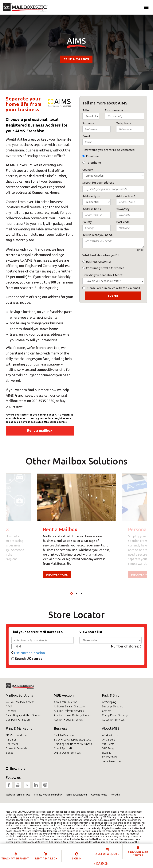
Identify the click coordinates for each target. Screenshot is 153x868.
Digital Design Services (67, 753)
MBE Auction (64, 695)
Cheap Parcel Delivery (115, 715)
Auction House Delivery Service (72, 715)
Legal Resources (112, 761)
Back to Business (64, 735)
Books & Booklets (17, 748)
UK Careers (109, 740)
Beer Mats (12, 744)
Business (61, 728)
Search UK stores (29, 659)
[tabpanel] (77, 528)
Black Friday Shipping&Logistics (72, 740)
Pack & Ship (111, 695)
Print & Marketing (19, 728)
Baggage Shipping (113, 706)
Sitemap (107, 753)
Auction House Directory (69, 720)
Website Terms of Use (18, 795)
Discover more (57, 575)
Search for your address (98, 183)
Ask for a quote (107, 854)
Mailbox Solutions (19, 695)
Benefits (11, 711)
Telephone (93, 163)
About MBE (111, 728)
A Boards (11, 740)
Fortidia (115, 795)
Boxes (10, 753)
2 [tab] (76, 593)
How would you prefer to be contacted (108, 150)
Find (18, 647)
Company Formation (18, 720)
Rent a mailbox (76, 59)
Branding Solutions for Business (73, 744)
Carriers (107, 711)
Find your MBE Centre (138, 854)
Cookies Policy (99, 795)
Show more (15, 768)
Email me (92, 156)
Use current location (29, 653)
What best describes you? (100, 255)
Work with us (110, 735)
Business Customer (99, 262)
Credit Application (64, 748)
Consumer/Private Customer (105, 268)
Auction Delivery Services (69, 711)
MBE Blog (108, 748)
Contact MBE (110, 757)
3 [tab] (81, 593)
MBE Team (108, 744)
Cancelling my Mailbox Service (23, 715)
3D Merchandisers (17, 735)
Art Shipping (109, 702)
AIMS (9, 706)
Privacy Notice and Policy (48, 795)
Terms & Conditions (76, 795)
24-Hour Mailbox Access (20, 702)
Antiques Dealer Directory (69, 706)
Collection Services (113, 720)
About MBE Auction (66, 702)
